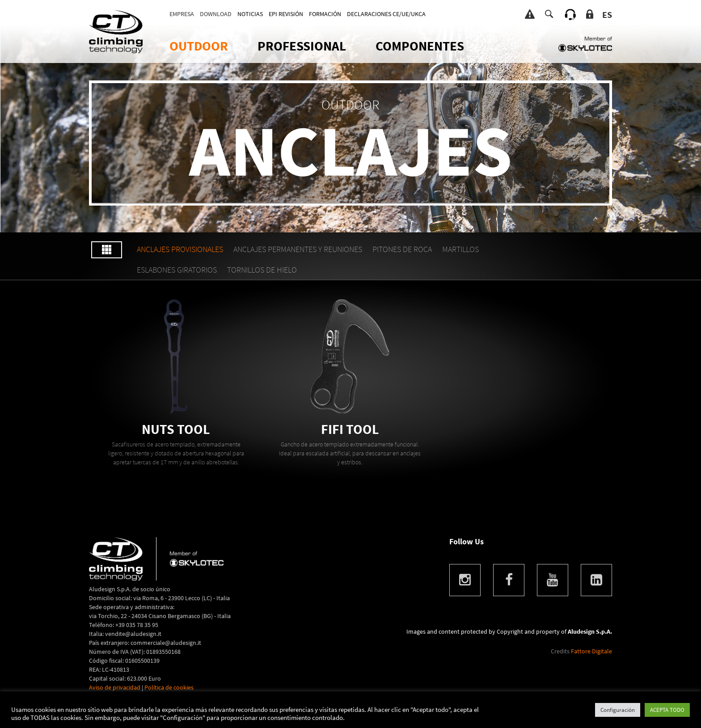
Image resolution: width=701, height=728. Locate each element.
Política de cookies (169, 687)
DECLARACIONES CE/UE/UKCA (386, 14)
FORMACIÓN (325, 14)
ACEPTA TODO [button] (667, 710)
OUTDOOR (199, 46)
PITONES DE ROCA (402, 249)
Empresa (182, 14)
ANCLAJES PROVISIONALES (180, 249)
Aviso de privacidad (115, 687)
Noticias (250, 14)
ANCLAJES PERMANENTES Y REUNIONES (298, 249)
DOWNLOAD (216, 14)
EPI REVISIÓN (286, 14)
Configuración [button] (618, 710)
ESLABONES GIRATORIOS (177, 270)
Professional (302, 46)
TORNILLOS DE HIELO (262, 270)
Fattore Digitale (591, 651)
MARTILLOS (460, 249)
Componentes (420, 46)
